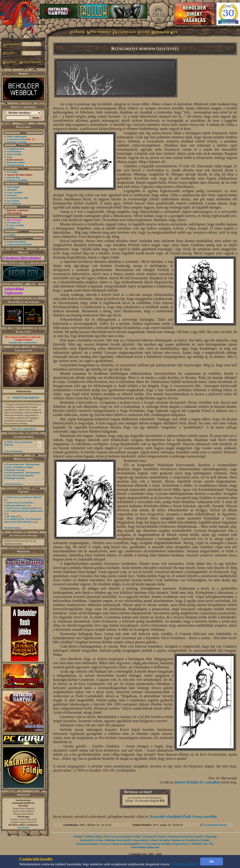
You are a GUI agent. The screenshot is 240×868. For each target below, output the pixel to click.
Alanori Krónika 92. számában (197, 782)
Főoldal (78, 837)
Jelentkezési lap (15, 165)
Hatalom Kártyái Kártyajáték (186, 837)
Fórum (104, 844)
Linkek (11, 228)
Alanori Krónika (160, 840)
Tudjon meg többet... (185, 864)
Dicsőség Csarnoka (17, 142)
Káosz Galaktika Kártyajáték (114, 840)
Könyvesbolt (140, 840)
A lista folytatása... (14, 451)
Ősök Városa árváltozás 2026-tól (24, 497)
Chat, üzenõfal (15, 192)
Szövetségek (13, 187)
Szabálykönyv (14, 151)
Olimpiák (12, 190)
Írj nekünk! (24, 827)
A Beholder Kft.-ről (201, 844)
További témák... (13, 528)
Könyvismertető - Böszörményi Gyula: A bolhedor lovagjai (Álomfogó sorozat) (22, 467)
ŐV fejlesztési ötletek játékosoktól (25, 511)
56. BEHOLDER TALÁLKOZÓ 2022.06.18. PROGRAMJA (23, 520)
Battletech (193, 840)
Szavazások (13, 201)
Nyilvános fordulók (17, 180)
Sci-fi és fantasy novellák (156, 844)
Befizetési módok (16, 162)
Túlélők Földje (93, 837)
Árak (10, 157)
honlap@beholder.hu (23, 803)
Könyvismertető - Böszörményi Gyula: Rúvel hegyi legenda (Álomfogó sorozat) (22, 475)
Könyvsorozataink (87, 844)
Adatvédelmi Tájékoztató (14, 291)
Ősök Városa (111, 837)
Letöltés (11, 235)
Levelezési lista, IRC (18, 198)
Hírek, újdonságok (17, 136)
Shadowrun (178, 840)
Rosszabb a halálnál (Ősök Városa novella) (183, 817)
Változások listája (21, 139)
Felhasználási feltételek (19, 244)
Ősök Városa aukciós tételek (22, 508)
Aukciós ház (13, 177)
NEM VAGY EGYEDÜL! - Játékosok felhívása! (20, 504)
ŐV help (11, 516)
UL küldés (12, 172)
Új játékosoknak (16, 149)
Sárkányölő (149, 837)
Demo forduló (14, 154)
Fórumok (12, 195)
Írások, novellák (15, 225)
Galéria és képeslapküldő (125, 844)
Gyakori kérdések (16, 242)
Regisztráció (180, 844)
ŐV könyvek (14, 222)
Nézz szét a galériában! (23, 429)
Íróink (205, 840)
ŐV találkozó (14, 203)
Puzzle (162, 837)
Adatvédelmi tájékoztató (145, 847)
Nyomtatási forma (216, 825)
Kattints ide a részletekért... (23, 342)
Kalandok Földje (131, 837)
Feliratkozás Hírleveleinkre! (22, 258)
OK (212, 862)
